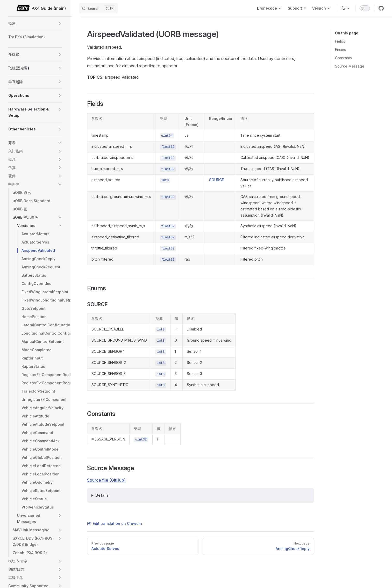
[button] (60, 23)
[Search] (98, 8)
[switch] (365, 8)
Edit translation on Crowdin (115, 523)
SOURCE (216, 180)
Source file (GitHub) (106, 480)
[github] (381, 8)
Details (102, 495)
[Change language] (346, 8)
